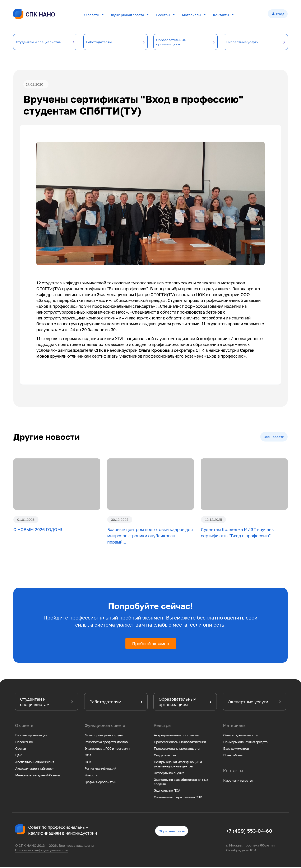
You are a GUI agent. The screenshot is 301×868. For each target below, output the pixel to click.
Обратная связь (172, 832)
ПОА (88, 756)
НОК (88, 763)
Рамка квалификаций (100, 769)
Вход (278, 14)
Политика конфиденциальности (42, 851)
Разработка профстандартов (106, 743)
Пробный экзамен (151, 645)
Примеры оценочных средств (245, 743)
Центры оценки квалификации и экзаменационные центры (178, 765)
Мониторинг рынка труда (104, 736)
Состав (20, 749)
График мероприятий (100, 783)
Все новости (274, 438)
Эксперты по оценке (169, 774)
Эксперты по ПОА (167, 791)
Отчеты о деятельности (240, 736)
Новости (91, 776)
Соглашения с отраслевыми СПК (178, 798)
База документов (236, 749)
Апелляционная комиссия (35, 763)
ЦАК (18, 756)
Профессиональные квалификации (180, 743)
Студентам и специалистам (33, 42)
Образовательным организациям (177, 42)
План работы (233, 756)
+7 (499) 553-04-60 (249, 832)
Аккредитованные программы (176, 736)
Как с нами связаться (239, 781)
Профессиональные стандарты (177, 749)
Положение (24, 743)
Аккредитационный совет (34, 769)
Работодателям (105, 42)
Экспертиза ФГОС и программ (107, 749)
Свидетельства (165, 756)
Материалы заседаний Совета (37, 776)
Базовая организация (31, 736)
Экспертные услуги (249, 42)
